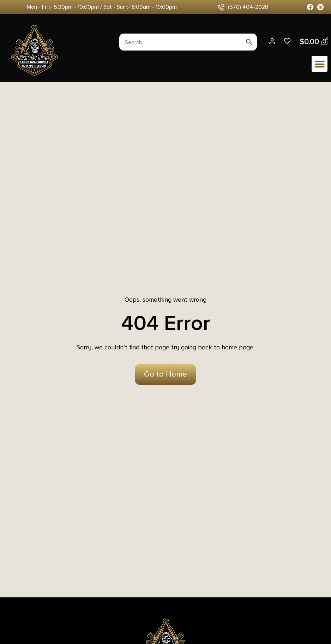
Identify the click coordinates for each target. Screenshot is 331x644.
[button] (320, 64)
